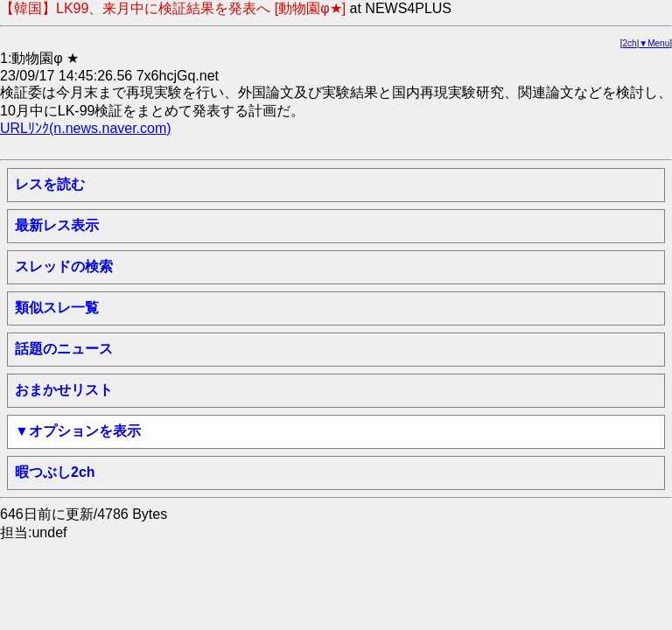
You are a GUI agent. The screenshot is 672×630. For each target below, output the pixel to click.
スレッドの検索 (64, 266)
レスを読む (50, 184)
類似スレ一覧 (57, 308)
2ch (630, 43)
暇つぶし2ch (55, 472)
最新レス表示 (57, 225)
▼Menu (654, 43)
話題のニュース (64, 349)
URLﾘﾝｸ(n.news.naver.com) (86, 128)
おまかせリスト (64, 390)
